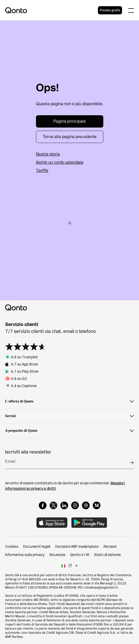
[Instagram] (75, 505)
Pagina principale (70, 121)
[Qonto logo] (52, 10)
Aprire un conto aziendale (60, 162)
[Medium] (97, 505)
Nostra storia (48, 154)
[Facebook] (43, 505)
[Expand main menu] (131, 10)
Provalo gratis (110, 10)
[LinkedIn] (64, 505)
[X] (53, 505)
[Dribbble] (86, 505)
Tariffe (42, 171)
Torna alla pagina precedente (70, 137)
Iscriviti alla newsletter (28, 452)
